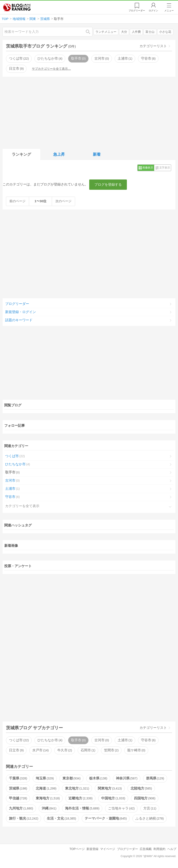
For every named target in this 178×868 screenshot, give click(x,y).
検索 (90, 32)
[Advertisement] (89, 112)
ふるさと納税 (150, 818)
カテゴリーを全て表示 (22, 506)
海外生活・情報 (82, 808)
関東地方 (110, 788)
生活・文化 (61, 818)
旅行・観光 (24, 818)
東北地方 (77, 788)
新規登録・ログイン (21, 312)
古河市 (102, 58)
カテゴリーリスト (153, 46)
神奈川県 (127, 778)
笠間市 (111, 750)
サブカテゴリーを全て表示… (51, 69)
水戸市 (40, 750)
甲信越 (18, 798)
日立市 (16, 69)
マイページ (108, 849)
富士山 (150, 32)
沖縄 (49, 808)
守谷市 (148, 58)
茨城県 (18, 788)
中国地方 (113, 798)
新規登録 (92, 849)
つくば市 (19, 58)
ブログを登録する (108, 185)
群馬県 (155, 778)
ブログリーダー (17, 304)
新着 (97, 154)
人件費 (136, 32)
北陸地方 (141, 788)
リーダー (137, 11)
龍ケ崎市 (136, 750)
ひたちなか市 (50, 58)
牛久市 (65, 750)
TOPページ (77, 849)
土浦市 (125, 58)
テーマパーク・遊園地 (106, 818)
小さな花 (165, 32)
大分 (124, 32)
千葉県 (18, 778)
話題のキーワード (19, 320)
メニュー (169, 11)
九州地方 (21, 808)
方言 (150, 808)
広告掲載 (146, 849)
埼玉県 (45, 778)
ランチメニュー (106, 32)
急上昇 (59, 154)
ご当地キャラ (121, 808)
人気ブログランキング (17, 7)
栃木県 (98, 778)
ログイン (153, 11)
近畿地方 (80, 798)
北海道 (46, 788)
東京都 (71, 778)
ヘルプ (172, 849)
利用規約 (159, 849)
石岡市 (88, 750)
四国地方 (145, 798)
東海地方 (48, 798)
